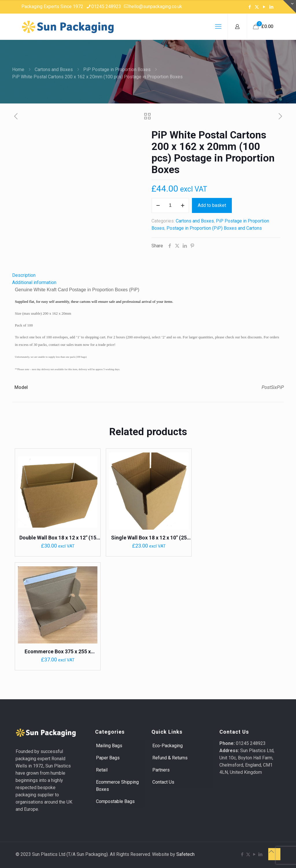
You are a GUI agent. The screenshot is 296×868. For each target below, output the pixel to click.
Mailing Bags (109, 746)
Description (24, 275)
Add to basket (212, 205)
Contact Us (163, 782)
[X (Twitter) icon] (257, 7)
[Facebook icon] (250, 7)
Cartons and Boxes (54, 69)
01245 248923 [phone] (106, 7)
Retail (102, 770)
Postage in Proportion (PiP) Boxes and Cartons (214, 228)
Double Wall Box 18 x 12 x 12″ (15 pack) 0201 (58, 538)
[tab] (148, 275)
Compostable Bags (115, 801)
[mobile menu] (218, 27)
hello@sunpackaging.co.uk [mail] (156, 7)
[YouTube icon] (264, 7)
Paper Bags (108, 758)
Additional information (34, 282)
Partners (161, 770)
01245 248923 (251, 743)
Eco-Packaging (168, 746)
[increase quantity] (183, 205)
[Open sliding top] (289, 7)
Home (18, 69)
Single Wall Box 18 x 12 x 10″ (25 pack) (149, 538)
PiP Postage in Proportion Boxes (117, 69)
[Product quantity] (170, 205)
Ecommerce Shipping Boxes (117, 786)
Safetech (185, 854)
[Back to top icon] (274, 854)
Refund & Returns (170, 758)
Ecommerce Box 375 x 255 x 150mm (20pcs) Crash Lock (58, 652)
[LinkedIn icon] (271, 7)
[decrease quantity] (158, 205)
